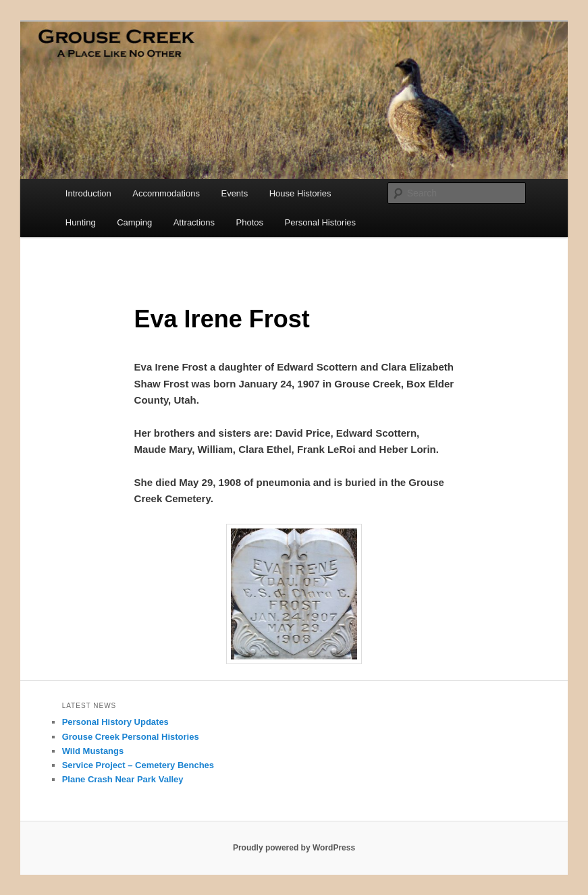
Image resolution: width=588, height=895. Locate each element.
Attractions (194, 222)
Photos (250, 222)
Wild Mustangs (93, 751)
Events (234, 193)
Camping (134, 222)
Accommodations (166, 193)
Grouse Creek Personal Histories (131, 737)
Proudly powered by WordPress (294, 848)
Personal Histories (321, 222)
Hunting (81, 222)
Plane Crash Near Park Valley (123, 779)
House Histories (300, 193)
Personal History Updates (115, 722)
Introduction (88, 193)
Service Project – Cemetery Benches (138, 765)
